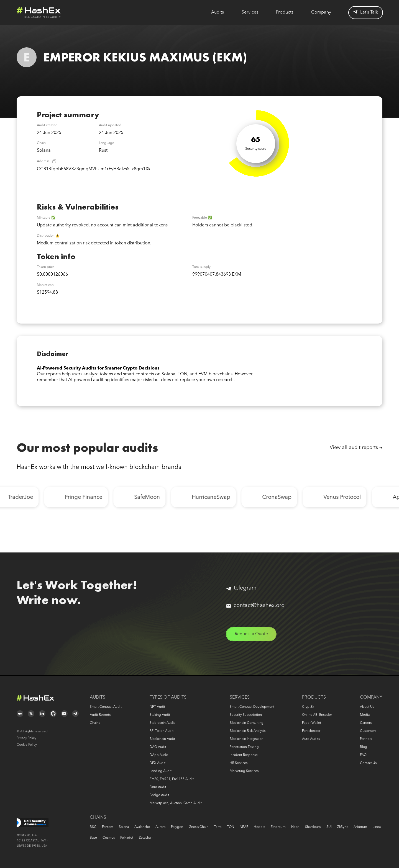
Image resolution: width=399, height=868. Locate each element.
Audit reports (100, 715)
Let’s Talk (366, 12)
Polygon (177, 827)
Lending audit (161, 771)
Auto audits (311, 739)
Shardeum (313, 827)
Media (365, 715)
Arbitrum (360, 827)
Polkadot (127, 838)
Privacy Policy (26, 738)
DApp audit (159, 755)
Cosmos (109, 838)
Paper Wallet (312, 723)
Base (93, 838)
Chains (95, 723)
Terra (218, 827)
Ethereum (278, 827)
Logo (39, 12)
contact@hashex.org (256, 606)
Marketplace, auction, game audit (176, 803)
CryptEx (308, 707)
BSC (93, 827)
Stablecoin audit (162, 723)
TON (231, 827)
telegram (241, 588)
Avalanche (142, 827)
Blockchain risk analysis (248, 731)
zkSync (343, 827)
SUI (329, 827)
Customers (368, 731)
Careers (366, 723)
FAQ (363, 755)
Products (285, 12)
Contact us (368, 763)
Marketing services (244, 771)
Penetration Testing (244, 747)
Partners (366, 739)
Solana (124, 827)
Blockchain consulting (247, 723)
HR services (239, 763)
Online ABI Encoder (317, 715)
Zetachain (146, 838)
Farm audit (158, 787)
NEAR (244, 827)
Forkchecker (311, 731)
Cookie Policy (27, 745)
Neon (295, 827)
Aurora (160, 827)
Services (250, 12)
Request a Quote (252, 634)
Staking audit (160, 715)
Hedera (259, 827)
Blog (364, 747)
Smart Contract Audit (106, 707)
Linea (377, 827)
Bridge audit (159, 795)
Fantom (108, 827)
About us (367, 707)
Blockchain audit (162, 739)
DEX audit (158, 763)
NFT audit (157, 707)
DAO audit (158, 747)
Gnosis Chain (199, 827)
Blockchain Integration (247, 739)
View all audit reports (354, 448)
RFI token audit (162, 731)
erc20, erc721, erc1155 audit (172, 779)
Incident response (244, 755)
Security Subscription (246, 715)
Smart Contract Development (252, 707)
